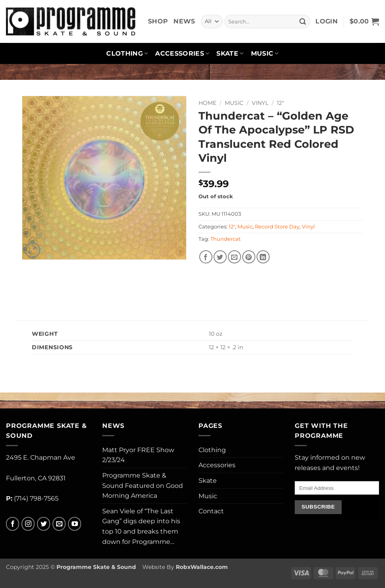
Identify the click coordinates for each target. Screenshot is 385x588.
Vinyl (260, 103)
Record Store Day (277, 227)
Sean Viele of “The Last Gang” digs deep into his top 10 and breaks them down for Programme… (141, 526)
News (184, 21)
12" (280, 103)
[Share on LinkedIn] (263, 257)
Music (265, 54)
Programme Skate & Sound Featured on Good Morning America (143, 485)
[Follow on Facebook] (13, 524)
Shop (158, 21)
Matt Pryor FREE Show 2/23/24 (138, 455)
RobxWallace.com (202, 567)
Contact (211, 511)
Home (207, 103)
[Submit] (303, 21)
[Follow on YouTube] (75, 524)
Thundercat (226, 239)
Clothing (127, 54)
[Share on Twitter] (220, 257)
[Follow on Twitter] (44, 524)
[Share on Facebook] (206, 257)
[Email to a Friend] (234, 257)
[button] (327, 21)
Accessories (182, 54)
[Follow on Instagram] (28, 524)
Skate (230, 54)
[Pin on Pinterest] (249, 257)
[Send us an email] (59, 524)
